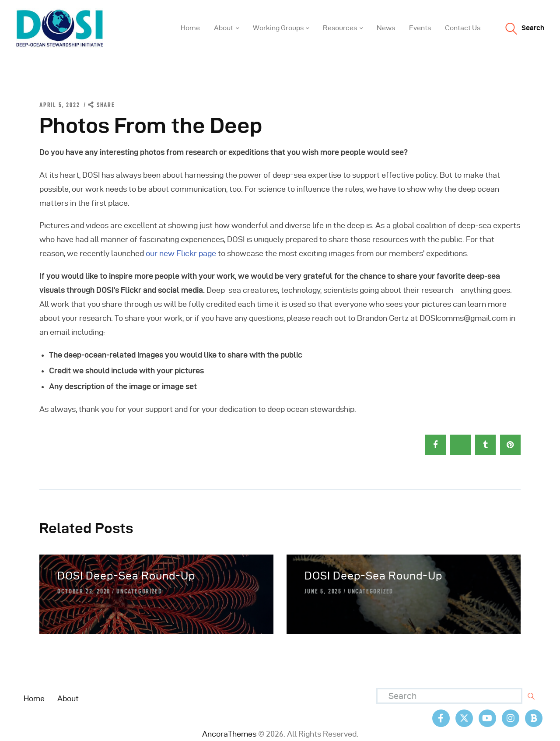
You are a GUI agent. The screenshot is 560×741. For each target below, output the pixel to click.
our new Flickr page (181, 253)
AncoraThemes (229, 734)
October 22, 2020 (84, 591)
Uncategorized (139, 591)
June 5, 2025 (323, 591)
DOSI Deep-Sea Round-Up (126, 576)
